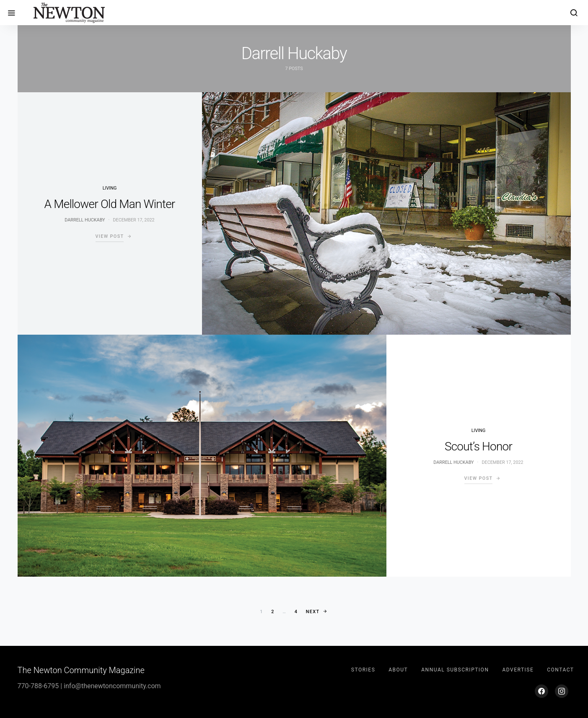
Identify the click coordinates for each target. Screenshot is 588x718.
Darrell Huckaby (85, 220)
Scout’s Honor (478, 446)
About (398, 670)
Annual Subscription (455, 670)
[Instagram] (562, 691)
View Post (110, 236)
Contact (560, 670)
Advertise (518, 670)
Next (313, 612)
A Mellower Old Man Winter (110, 204)
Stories (363, 670)
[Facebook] (541, 691)
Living (110, 188)
